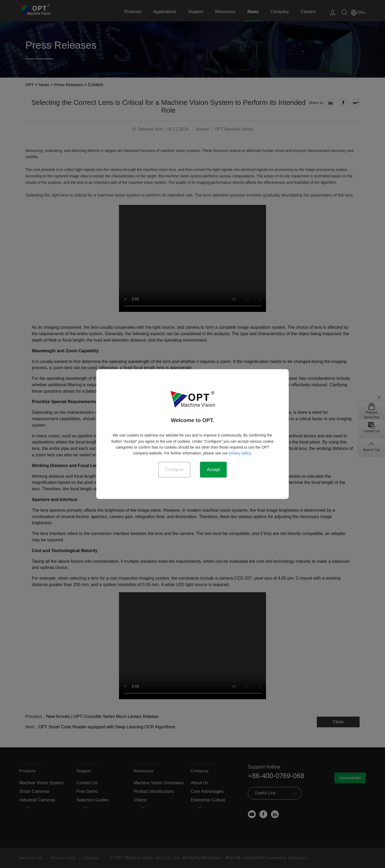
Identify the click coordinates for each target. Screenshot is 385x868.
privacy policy (240, 453)
